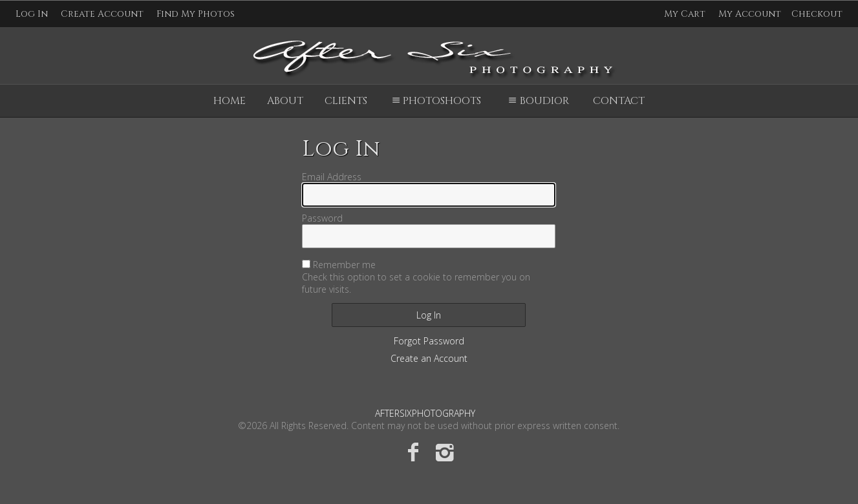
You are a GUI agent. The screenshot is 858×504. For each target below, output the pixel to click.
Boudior (537, 101)
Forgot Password (429, 341)
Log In (32, 14)
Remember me (344, 265)
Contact (619, 101)
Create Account (102, 14)
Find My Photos (196, 14)
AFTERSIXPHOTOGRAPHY (425, 413)
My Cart (686, 14)
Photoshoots (435, 101)
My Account (750, 14)
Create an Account (429, 358)
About (285, 101)
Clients (346, 101)
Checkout (817, 14)
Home (230, 101)
